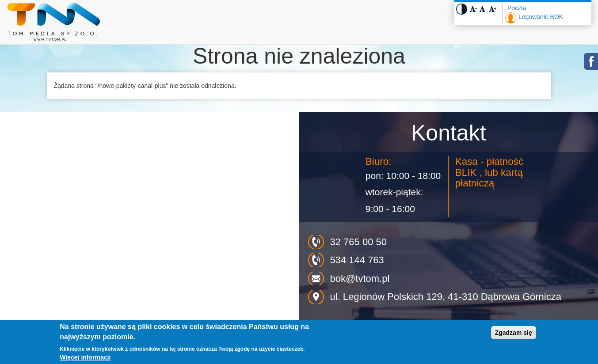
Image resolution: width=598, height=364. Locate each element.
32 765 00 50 (358, 242)
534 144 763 (357, 260)
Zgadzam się (514, 333)
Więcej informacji (85, 357)
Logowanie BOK (541, 17)
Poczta (517, 8)
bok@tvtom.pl (360, 279)
